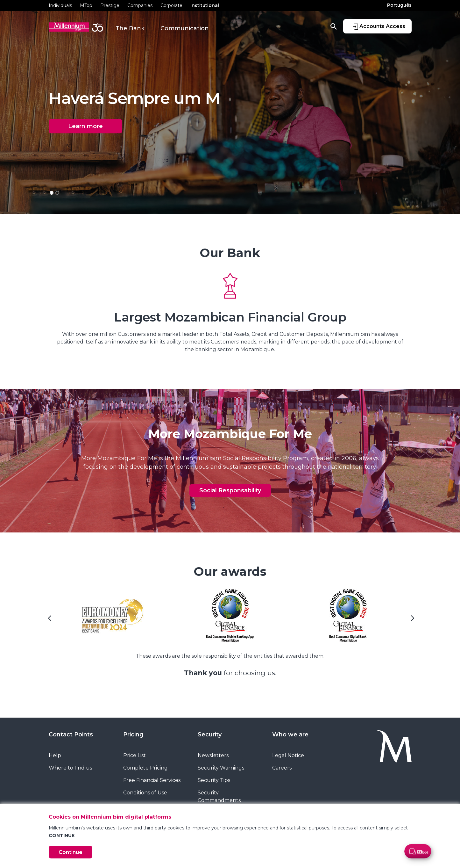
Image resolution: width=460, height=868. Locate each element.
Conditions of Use (145, 793)
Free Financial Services (152, 780)
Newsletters (213, 755)
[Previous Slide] (49, 620)
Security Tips (214, 780)
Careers (282, 768)
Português (399, 5)
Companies (140, 5)
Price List (134, 755)
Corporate (171, 5)
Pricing (133, 734)
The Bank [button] (130, 28)
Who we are (290, 734)
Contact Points (71, 734)
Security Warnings (221, 768)
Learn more (85, 126)
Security (210, 734)
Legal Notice (288, 755)
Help (55, 755)
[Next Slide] (412, 620)
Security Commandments (219, 796)
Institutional (205, 5)
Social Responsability (230, 490)
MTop (86, 5)
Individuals (60, 5)
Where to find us (70, 768)
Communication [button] (185, 28)
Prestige (110, 5)
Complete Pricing (145, 768)
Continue (71, 852)
